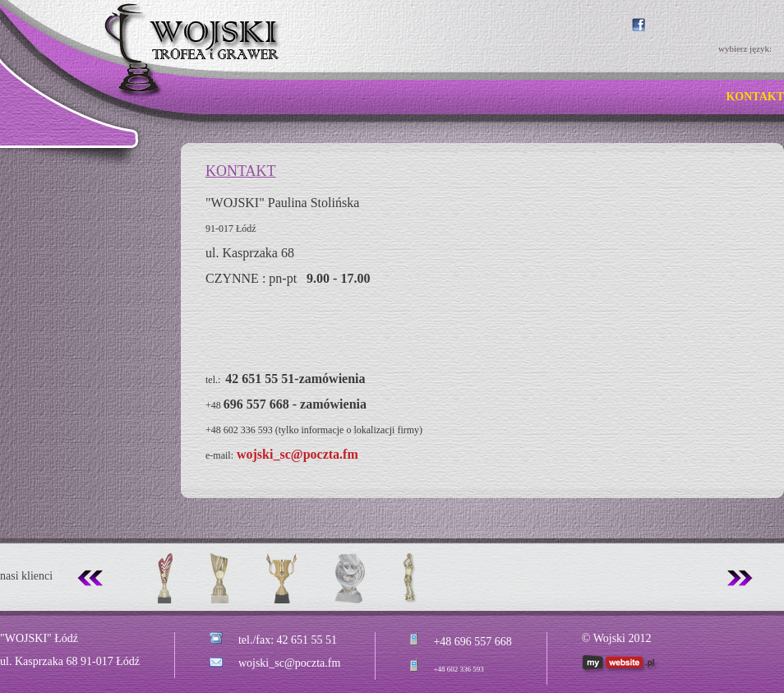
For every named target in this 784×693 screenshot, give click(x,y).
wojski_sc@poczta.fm (297, 454)
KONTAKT (755, 97)
